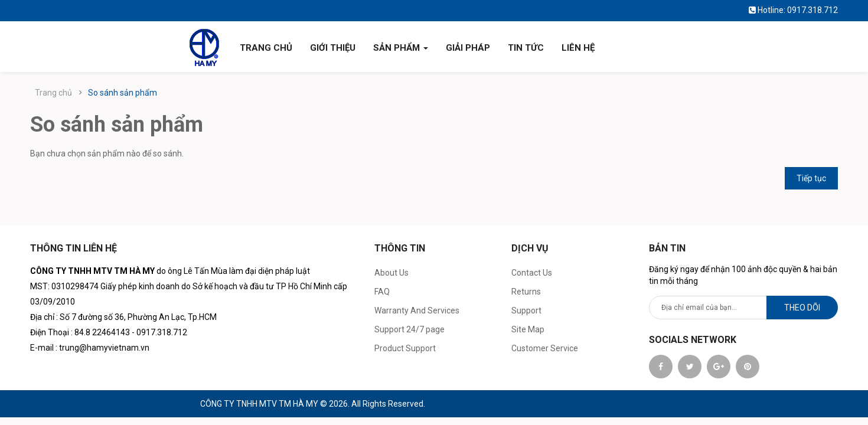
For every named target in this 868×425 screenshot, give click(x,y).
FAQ (382, 292)
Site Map (528, 329)
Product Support (405, 348)
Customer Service (545, 348)
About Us (391, 273)
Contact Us (532, 273)
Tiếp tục (811, 178)
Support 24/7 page (409, 329)
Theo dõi (802, 308)
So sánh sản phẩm (123, 93)
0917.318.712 (812, 10)
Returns (526, 292)
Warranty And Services (417, 310)
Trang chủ (53, 93)
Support (526, 310)
